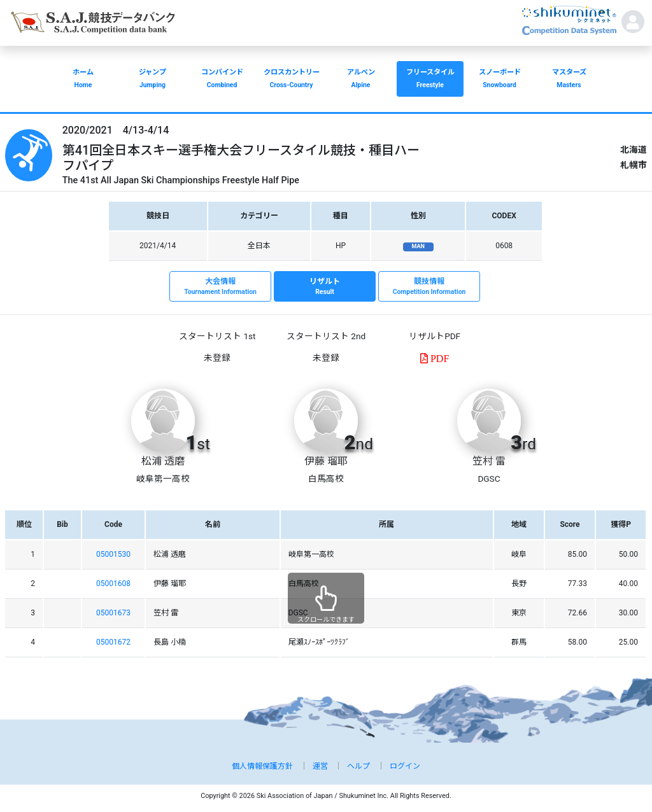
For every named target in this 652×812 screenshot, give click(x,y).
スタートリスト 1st (217, 336)
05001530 (113, 554)
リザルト (325, 287)
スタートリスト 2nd (326, 336)
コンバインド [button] (222, 80)
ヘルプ (358, 766)
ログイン (405, 766)
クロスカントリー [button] (291, 80)
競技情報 (429, 287)
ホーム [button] (83, 80)
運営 (320, 766)
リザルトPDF (435, 336)
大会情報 (220, 287)
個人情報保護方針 (262, 766)
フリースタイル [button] (430, 80)
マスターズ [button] (569, 80)
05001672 (113, 642)
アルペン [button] (361, 80)
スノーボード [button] (500, 80)
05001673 (113, 613)
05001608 (113, 584)
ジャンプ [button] (152, 80)
